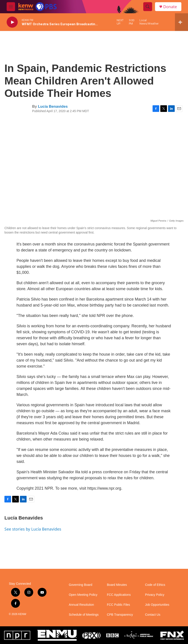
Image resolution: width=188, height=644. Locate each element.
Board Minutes (117, 585)
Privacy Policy (155, 595)
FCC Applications (119, 595)
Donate (170, 7)
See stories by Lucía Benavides (33, 529)
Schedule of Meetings (84, 615)
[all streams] (181, 22)
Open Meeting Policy (83, 595)
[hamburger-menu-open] (11, 7)
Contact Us (153, 615)
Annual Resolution (81, 605)
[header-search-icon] (148, 7)
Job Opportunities (157, 605)
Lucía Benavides (53, 106)
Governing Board (81, 585)
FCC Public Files (118, 605)
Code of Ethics (155, 585)
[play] (12, 22)
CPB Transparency (120, 615)
